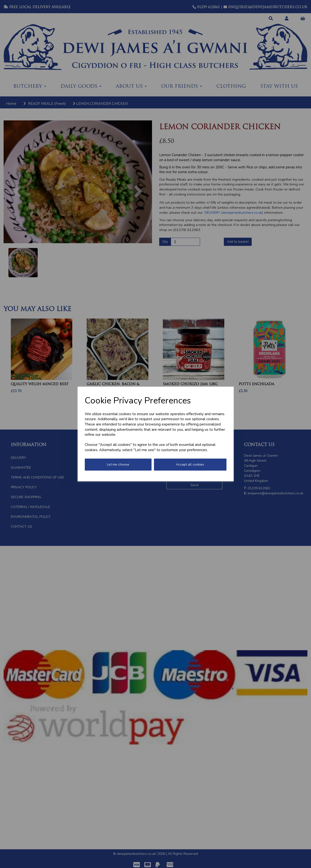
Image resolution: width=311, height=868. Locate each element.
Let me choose (118, 464)
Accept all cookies (190, 464)
